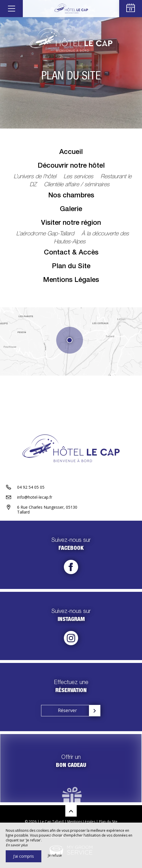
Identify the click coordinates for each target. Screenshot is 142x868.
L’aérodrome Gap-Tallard (46, 234)
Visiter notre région (71, 223)
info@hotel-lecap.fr (35, 497)
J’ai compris (24, 856)
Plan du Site (71, 267)
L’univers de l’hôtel (36, 177)
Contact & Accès (71, 253)
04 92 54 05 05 (31, 487)
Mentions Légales (71, 280)
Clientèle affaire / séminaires (77, 185)
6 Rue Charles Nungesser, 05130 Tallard (47, 510)
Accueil (71, 153)
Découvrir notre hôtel (71, 166)
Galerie (71, 210)
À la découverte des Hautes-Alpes (91, 238)
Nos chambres (71, 196)
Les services (79, 177)
